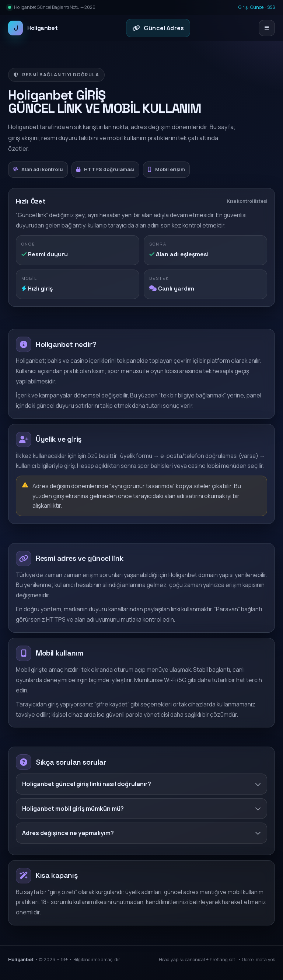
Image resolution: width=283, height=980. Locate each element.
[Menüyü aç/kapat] (267, 28)
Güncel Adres (158, 28)
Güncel (257, 7)
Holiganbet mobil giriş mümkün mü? (141, 809)
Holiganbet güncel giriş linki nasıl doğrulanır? (141, 784)
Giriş (243, 7)
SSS (271, 7)
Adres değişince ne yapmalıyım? (141, 833)
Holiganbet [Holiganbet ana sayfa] (33, 28)
